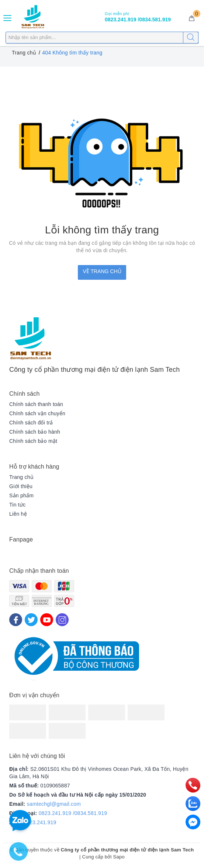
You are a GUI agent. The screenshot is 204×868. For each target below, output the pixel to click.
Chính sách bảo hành (35, 432)
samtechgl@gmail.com (54, 804)
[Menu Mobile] (8, 17)
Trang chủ (21, 477)
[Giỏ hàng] (192, 19)
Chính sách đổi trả (31, 423)
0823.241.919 (40, 822)
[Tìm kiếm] (191, 38)
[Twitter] (31, 620)
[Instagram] (62, 620)
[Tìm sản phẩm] (102, 38)
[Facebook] (16, 620)
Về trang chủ (102, 271)
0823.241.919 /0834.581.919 (73, 813)
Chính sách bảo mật (33, 441)
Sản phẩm (21, 495)
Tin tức (17, 505)
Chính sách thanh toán (36, 404)
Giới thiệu (21, 486)
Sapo (119, 857)
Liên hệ (18, 514)
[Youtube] (47, 620)
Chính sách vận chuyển (37, 413)
